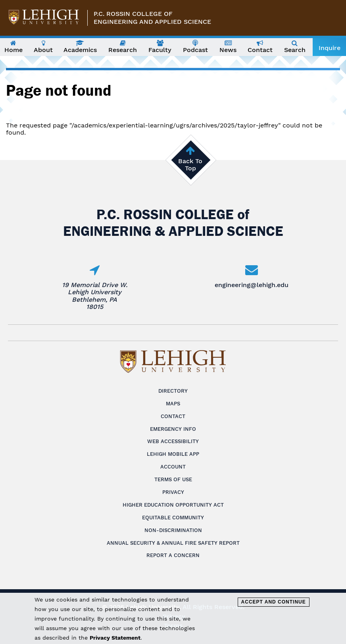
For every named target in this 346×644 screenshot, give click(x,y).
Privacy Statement (115, 638)
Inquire (330, 48)
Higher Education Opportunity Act (173, 505)
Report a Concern (173, 555)
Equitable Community (173, 518)
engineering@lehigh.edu (252, 285)
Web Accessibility (173, 441)
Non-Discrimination (173, 530)
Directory (173, 391)
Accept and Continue (274, 602)
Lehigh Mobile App (173, 454)
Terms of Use (173, 479)
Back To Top (190, 165)
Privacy (173, 492)
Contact (173, 416)
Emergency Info (173, 429)
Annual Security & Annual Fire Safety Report (173, 543)
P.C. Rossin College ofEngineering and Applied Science (152, 18)
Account (173, 467)
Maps (173, 404)
